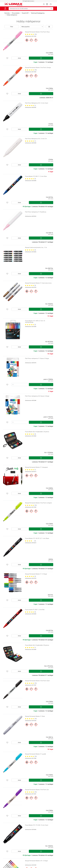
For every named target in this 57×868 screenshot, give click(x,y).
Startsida (7, 13)
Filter (12, 27)
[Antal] (19, 385)
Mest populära (26, 27)
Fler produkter (16, 13)
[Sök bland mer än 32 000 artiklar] (29, 9)
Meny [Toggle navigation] (5, 9)
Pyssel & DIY (25, 13)
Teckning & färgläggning (38, 13)
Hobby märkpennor (12, 15)
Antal (19, 58)
